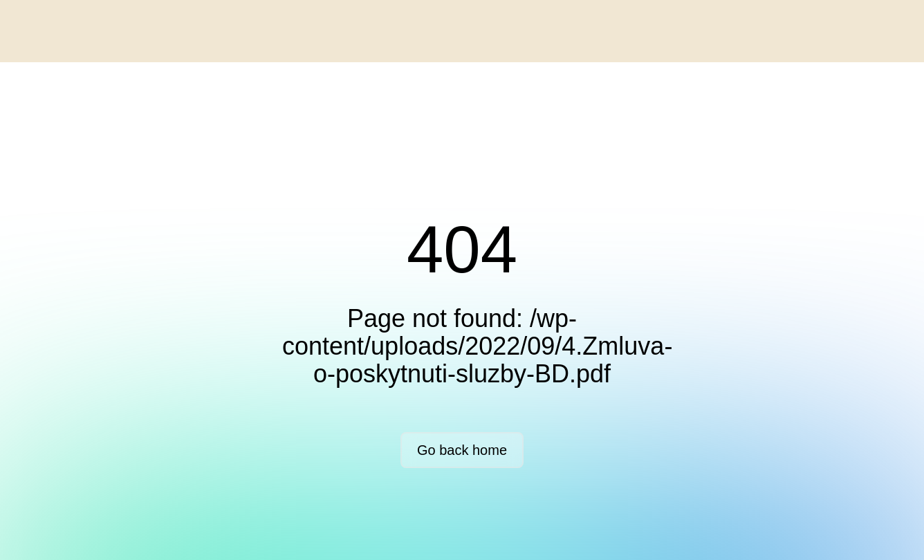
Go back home (462, 450)
